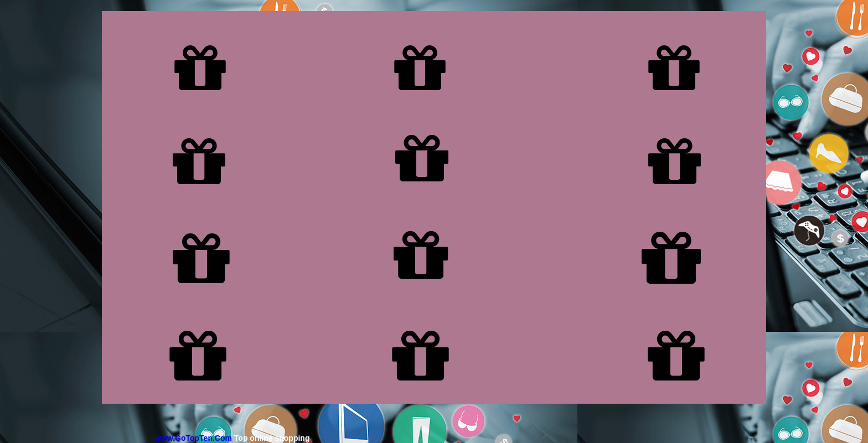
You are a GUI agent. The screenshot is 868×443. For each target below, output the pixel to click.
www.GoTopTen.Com (193, 438)
